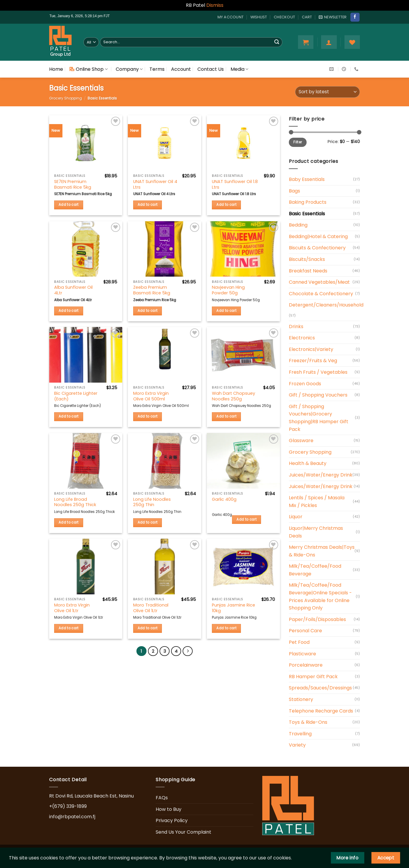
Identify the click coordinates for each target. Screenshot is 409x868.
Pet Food (299, 642)
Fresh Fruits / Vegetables (318, 372)
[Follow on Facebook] (355, 17)
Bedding (298, 225)
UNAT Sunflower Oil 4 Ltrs (155, 184)
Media (239, 69)
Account (181, 69)
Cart (307, 17)
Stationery (301, 699)
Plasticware (302, 654)
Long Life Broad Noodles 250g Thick (75, 502)
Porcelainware (306, 665)
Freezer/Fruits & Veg (313, 361)
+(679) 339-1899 (68, 806)
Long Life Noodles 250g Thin (152, 502)
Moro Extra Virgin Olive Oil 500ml (151, 396)
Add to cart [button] (69, 205)
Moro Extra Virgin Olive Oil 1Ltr (72, 608)
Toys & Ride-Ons (308, 722)
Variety (297, 745)
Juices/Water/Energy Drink (321, 475)
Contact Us (211, 69)
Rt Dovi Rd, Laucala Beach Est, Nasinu (91, 796)
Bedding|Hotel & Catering (318, 236)
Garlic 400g (224, 499)
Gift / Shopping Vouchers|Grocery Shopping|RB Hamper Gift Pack (319, 418)
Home (56, 69)
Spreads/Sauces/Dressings (320, 688)
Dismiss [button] (215, 5)
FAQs (162, 798)
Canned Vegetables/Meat (319, 282)
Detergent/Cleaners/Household (326, 305)
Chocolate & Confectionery (321, 294)
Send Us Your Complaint (183, 832)
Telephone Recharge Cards (321, 711)
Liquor (296, 517)
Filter (298, 142)
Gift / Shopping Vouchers (318, 395)
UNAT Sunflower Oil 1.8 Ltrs (235, 184)
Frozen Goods (305, 384)
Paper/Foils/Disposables (317, 619)
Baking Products (308, 202)
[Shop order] (327, 92)
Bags (294, 191)
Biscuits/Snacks (307, 259)
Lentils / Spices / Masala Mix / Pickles (317, 502)
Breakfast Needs (308, 271)
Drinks (296, 326)
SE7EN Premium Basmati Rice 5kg (73, 184)
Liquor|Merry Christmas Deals (316, 532)
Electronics (302, 338)
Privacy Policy (172, 820)
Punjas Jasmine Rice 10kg (234, 608)
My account (231, 17)
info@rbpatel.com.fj (72, 817)
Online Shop (88, 69)
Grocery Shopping (66, 98)
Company (129, 69)
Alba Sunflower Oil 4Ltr (73, 290)
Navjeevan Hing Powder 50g (228, 290)
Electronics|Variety (311, 349)
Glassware (301, 441)
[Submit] (277, 42)
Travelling (300, 734)
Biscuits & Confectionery (317, 248)
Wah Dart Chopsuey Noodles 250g (234, 396)
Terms (157, 69)
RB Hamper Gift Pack (313, 677)
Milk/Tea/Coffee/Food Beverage (315, 570)
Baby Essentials (307, 179)
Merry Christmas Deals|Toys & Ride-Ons (322, 551)
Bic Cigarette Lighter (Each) (76, 396)
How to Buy (169, 809)
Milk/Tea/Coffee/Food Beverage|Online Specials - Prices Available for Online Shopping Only (320, 596)
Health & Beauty (308, 463)
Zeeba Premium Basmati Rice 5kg (152, 290)
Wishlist (259, 17)
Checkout (284, 17)
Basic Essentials (307, 214)
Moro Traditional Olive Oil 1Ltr (151, 608)
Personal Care (305, 631)
